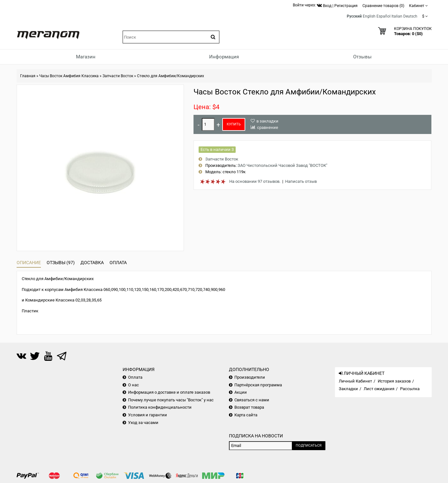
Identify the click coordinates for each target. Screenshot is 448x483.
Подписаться (309, 446)
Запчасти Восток (118, 76)
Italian (397, 16)
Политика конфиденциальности (160, 407)
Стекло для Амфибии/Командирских (171, 76)
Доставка (92, 263)
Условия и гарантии (148, 415)
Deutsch (410, 16)
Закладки (348, 389)
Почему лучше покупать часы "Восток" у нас (171, 400)
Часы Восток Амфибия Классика (69, 76)
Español (383, 16)
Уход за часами (143, 423)
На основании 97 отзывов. (255, 181)
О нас (133, 385)
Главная (28, 76)
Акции (241, 392)
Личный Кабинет (355, 381)
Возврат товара (249, 407)
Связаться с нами (252, 400)
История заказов (394, 381)
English (369, 16)
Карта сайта (246, 415)
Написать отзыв (301, 181)
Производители (250, 377)
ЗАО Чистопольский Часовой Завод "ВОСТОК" (282, 165)
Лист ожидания (379, 389)
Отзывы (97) (61, 263)
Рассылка (410, 389)
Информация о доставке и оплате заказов (169, 392)
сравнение (268, 127)
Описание (29, 263)
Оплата (118, 263)
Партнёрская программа (258, 385)
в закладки (267, 121)
